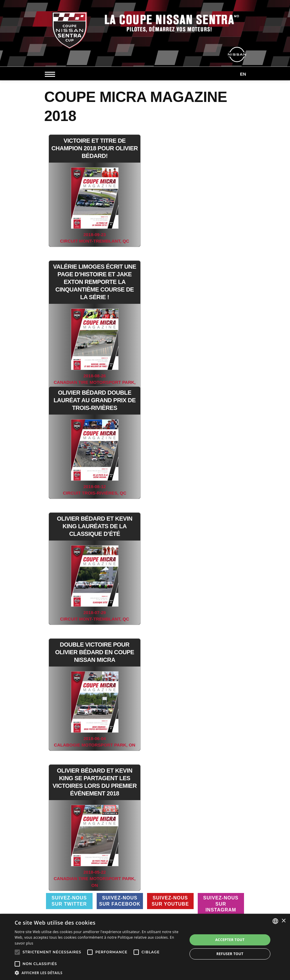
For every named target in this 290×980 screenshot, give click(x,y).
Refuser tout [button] (230, 954)
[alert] (145, 947)
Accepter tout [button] (230, 940)
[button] (98, 973)
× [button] (283, 921)
